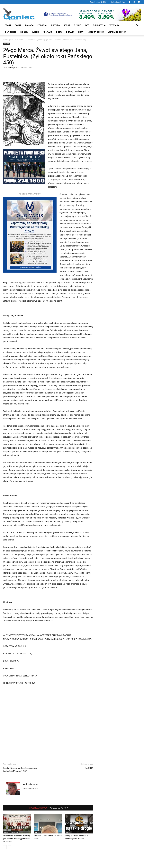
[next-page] (9, 847)
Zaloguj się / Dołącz (118, 2)
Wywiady (114, 25)
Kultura (55, 25)
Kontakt (47, 32)
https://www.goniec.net (30, 788)
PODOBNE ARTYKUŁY (37, 808)
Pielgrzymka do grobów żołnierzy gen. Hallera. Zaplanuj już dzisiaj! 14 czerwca (17, 839)
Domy (59, 32)
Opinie (77, 25)
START (8, 25)
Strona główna (9, 40)
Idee (87, 25)
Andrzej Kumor (13, 68)
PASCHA (89, 768)
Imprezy (24, 32)
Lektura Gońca (96, 32)
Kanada (29, 25)
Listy (81, 32)
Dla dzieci (10, 32)
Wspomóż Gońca (117, 32)
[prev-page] (5, 847)
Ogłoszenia (99, 25)
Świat (18, 25)
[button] (138, 25)
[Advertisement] (48, 716)
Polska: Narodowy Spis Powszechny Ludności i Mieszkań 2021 (20, 770)
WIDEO (36, 32)
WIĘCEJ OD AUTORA (59, 808)
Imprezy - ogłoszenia (11, 832)
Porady (70, 32)
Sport (67, 25)
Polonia (42, 25)
